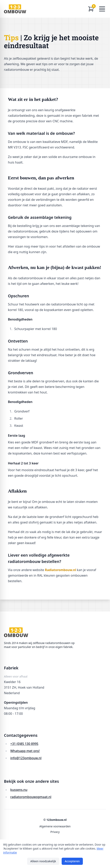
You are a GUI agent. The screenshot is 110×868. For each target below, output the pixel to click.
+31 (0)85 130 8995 (24, 744)
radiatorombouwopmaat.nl (31, 797)
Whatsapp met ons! (25, 751)
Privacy (55, 832)
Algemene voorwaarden (55, 826)
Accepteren (72, 861)
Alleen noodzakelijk (43, 861)
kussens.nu (19, 790)
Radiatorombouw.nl (61, 570)
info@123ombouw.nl (26, 758)
